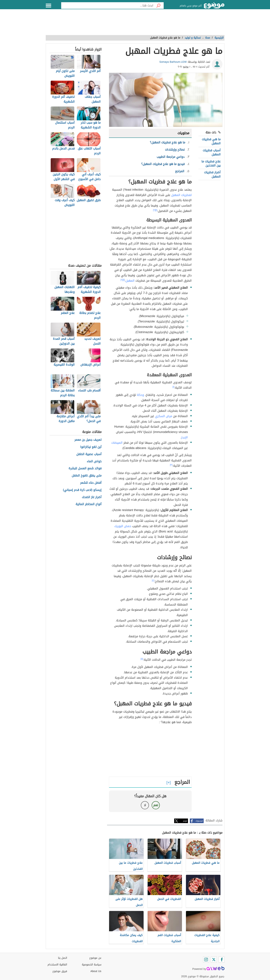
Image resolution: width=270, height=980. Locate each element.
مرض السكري (164, 416)
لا (145, 805)
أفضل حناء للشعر (91, 483)
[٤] (153, 580)
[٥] (142, 659)
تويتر (185, 821)
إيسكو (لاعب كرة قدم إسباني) (82, 490)
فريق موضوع (60, 971)
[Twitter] (214, 960)
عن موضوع (95, 958)
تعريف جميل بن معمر (88, 440)
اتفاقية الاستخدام (57, 965)
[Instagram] (206, 960)
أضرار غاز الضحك (92, 497)
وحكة (140, 395)
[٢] (154, 210)
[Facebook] (222, 960)
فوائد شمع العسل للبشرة (85, 468)
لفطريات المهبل (181, 195)
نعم (156, 805)
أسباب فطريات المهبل (212, 152)
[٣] (171, 465)
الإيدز (184, 437)
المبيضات (117, 443)
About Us (96, 971)
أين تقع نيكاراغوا (91, 447)
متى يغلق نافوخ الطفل (87, 476)
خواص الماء (94, 461)
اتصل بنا (63, 958)
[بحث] (158, 6)
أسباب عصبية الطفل (89, 454)
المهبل (130, 281)
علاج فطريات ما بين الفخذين (211, 163)
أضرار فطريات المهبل (212, 174)
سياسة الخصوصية (92, 965)
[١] (156, 210)
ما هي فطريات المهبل (211, 141)
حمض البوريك (123, 526)
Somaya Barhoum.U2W (173, 62)
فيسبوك (199, 821)
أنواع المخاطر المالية (89, 504)
